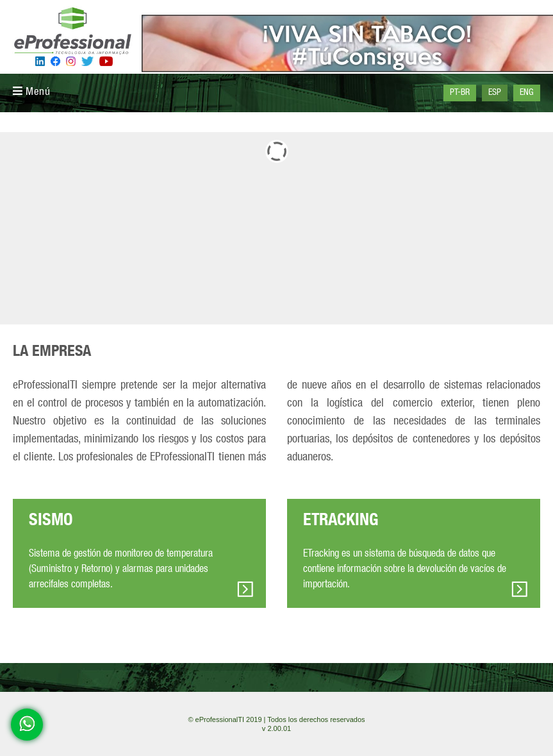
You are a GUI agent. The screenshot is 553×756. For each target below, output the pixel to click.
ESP (495, 93)
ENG (527, 93)
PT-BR (460, 93)
